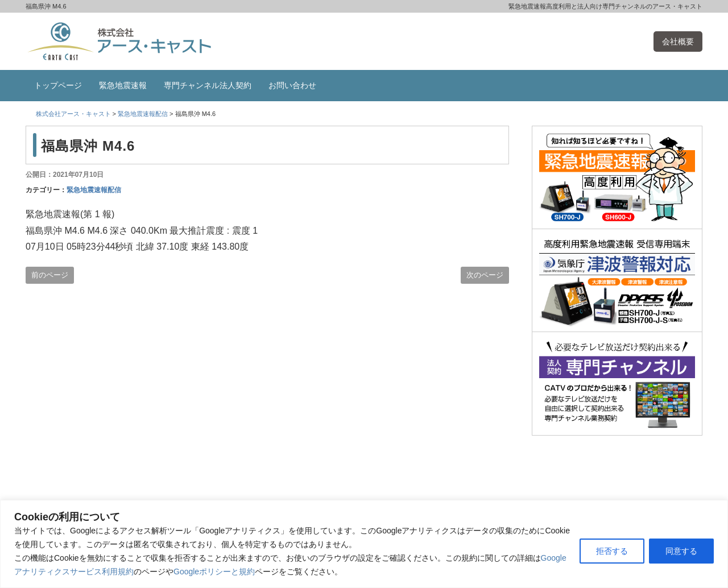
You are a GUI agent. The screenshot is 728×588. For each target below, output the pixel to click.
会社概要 (678, 42)
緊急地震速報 (123, 85)
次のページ (485, 275)
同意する (681, 551)
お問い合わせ (292, 85)
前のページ (50, 275)
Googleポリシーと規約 (214, 572)
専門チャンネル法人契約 (208, 85)
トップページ (58, 85)
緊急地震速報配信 (94, 190)
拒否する (612, 551)
